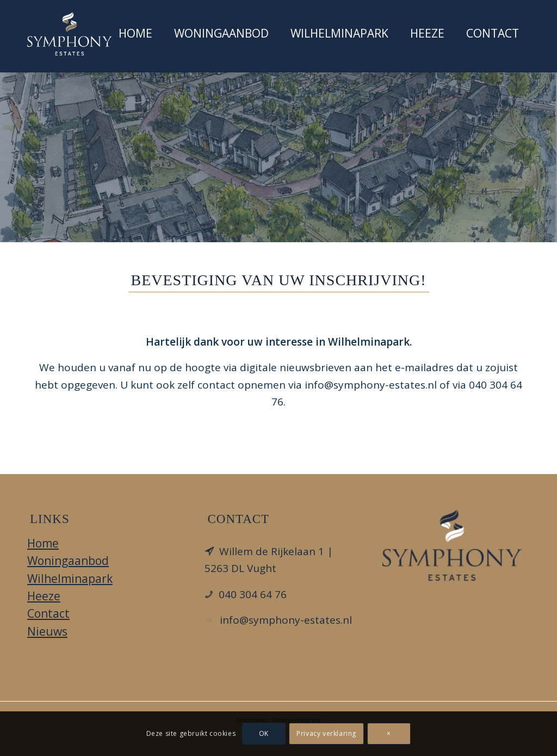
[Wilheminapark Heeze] (70, 34)
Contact (48, 613)
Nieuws (47, 631)
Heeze (44, 596)
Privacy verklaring (326, 733)
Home (43, 543)
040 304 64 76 (253, 594)
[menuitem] (135, 36)
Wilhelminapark (70, 579)
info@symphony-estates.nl (286, 620)
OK (264, 733)
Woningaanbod (68, 561)
